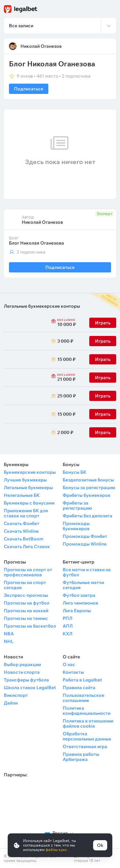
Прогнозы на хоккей (26, 611)
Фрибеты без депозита (88, 516)
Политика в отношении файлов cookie (88, 723)
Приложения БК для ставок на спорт (26, 513)
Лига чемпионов (80, 603)
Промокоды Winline (85, 544)
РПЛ (68, 618)
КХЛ (68, 634)
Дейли (11, 703)
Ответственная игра (85, 747)
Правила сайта (79, 688)
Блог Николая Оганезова (36, 243)
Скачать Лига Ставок (27, 547)
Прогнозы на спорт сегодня (25, 585)
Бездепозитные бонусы (88, 480)
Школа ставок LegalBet (30, 688)
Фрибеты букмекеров (87, 495)
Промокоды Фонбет (85, 536)
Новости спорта (22, 672)
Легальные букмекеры (28, 488)
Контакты (73, 672)
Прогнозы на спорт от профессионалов (28, 572)
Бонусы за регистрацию (89, 488)
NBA (9, 634)
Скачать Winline (21, 531)
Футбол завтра (79, 595)
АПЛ (68, 626)
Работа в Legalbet (82, 680)
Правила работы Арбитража (81, 757)
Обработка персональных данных (87, 736)
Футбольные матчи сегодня (83, 585)
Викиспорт (16, 695)
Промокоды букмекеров (76, 526)
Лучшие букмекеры (25, 480)
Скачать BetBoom (24, 539)
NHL (9, 641)
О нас (69, 664)
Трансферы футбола (26, 680)
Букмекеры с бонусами (29, 503)
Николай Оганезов (41, 46)
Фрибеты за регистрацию (77, 505)
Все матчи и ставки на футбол (87, 572)
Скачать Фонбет (22, 523)
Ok (100, 845)
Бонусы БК (75, 472)
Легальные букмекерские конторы (42, 306)
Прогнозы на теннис (26, 618)
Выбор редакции (22, 664)
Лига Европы (77, 611)
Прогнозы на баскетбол (30, 626)
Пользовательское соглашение (84, 698)
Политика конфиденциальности (87, 711)
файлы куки (56, 850)
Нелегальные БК (22, 495)
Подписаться (29, 89)
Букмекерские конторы (30, 472)
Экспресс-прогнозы (26, 595)
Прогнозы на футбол (27, 603)
